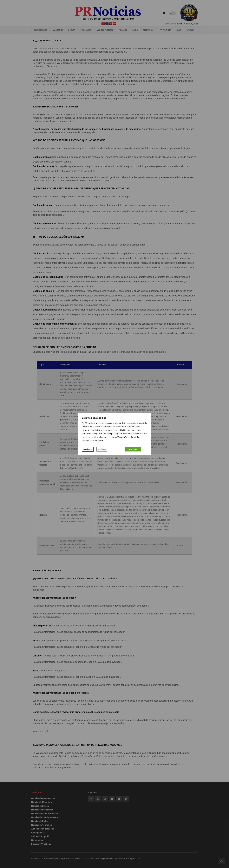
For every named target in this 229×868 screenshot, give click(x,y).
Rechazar (102, 449)
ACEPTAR (133, 449)
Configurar (88, 449)
